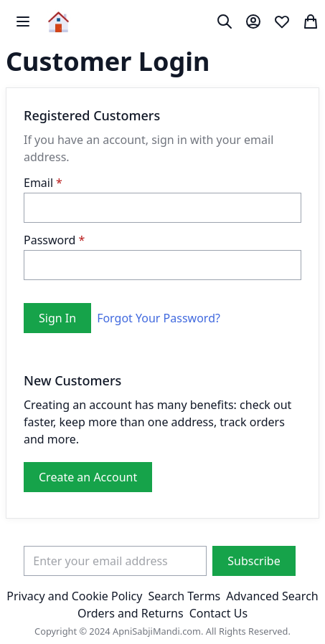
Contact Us (218, 613)
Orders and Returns (131, 613)
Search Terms (184, 596)
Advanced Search (272, 596)
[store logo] (58, 22)
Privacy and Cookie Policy (74, 596)
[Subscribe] (254, 561)
